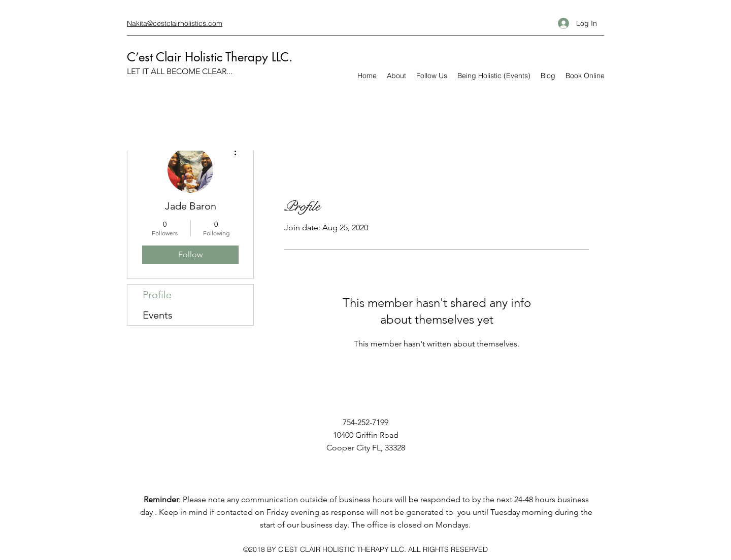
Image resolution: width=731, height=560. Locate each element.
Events (158, 315)
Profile (157, 295)
